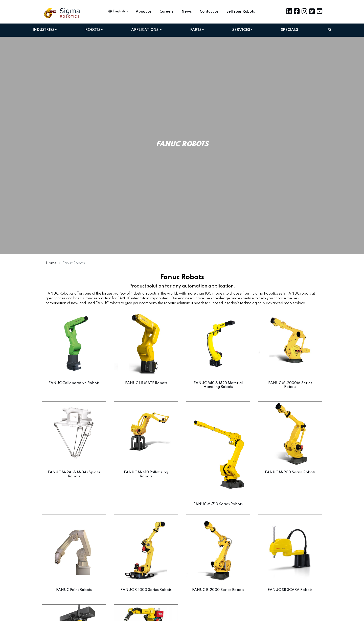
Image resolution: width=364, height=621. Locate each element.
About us (144, 12)
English (117, 11)
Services (241, 30)
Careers (166, 12)
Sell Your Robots (241, 12)
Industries (43, 30)
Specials (289, 30)
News (187, 12)
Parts (196, 30)
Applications (145, 30)
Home (51, 263)
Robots (93, 30)
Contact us (209, 12)
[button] (329, 30)
